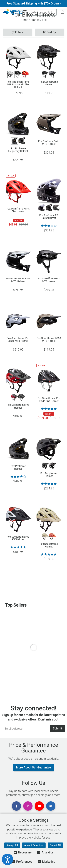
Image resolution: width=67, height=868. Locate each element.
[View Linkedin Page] (51, 806)
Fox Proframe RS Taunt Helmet (49, 217)
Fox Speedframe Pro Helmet (18, 406)
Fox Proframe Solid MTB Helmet (49, 143)
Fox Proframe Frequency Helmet (18, 150)
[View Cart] (63, 12)
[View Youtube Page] (39, 806)
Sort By (49, 32)
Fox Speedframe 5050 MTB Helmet (49, 340)
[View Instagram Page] (28, 806)
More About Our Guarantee (33, 767)
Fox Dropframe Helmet (49, 475)
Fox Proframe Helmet (18, 468)
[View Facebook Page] (16, 806)
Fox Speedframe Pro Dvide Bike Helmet (49, 400)
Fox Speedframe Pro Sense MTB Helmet (18, 340)
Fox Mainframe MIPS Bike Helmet (18, 210)
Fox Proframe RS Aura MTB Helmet (18, 280)
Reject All (55, 845)
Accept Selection (34, 845)
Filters (17, 32)
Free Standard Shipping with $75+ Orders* (34, 4)
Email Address (2, 725)
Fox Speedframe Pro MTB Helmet (49, 280)
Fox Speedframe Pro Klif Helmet (18, 538)
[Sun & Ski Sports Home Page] (13, 12)
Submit (57, 728)
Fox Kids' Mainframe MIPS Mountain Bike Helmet (18, 84)
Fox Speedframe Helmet (49, 83)
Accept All (12, 845)
